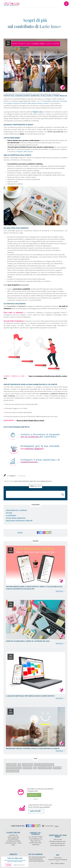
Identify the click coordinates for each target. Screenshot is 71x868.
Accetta (8, 865)
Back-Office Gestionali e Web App (19, 521)
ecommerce (11, 765)
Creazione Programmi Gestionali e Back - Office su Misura (58, 862)
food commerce (45, 768)
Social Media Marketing (16, 518)
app (19, 765)
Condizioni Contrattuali (13, 841)
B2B (35, 768)
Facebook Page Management (36, 861)
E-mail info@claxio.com (36, 839)
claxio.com (38, 841)
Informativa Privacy (11, 843)
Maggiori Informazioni (19, 865)
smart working (13, 771)
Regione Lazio (38, 112)
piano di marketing (52, 396)
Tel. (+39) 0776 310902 (35, 837)
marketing (27, 768)
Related (36, 541)
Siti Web (9, 513)
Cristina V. (12, 476)
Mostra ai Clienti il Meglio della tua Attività (30, 420)
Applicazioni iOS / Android (16, 510)
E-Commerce (11, 516)
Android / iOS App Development (35, 857)
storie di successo (14, 768)
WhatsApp (57, 768)
